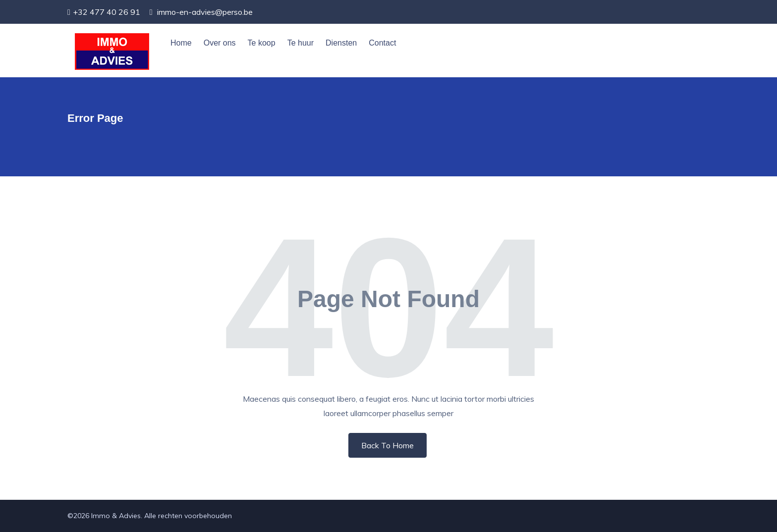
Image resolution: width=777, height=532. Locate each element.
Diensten (341, 43)
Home (181, 43)
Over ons (220, 43)
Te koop (262, 43)
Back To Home (388, 445)
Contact (382, 43)
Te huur (301, 43)
